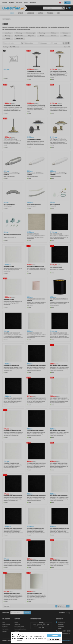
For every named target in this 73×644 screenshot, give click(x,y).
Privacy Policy (20, 640)
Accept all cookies (54, 635)
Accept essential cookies (54, 639)
